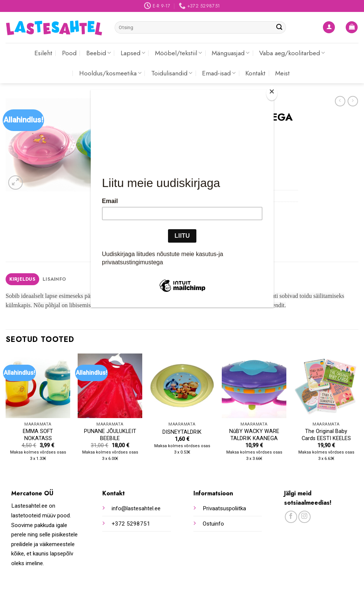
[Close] (272, 93)
